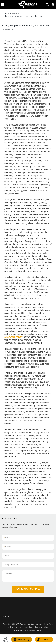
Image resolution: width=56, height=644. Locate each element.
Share (6, 639)
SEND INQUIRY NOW (28, 589)
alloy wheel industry (14, 337)
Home (6, 13)
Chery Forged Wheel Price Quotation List (23, 16)
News (14, 13)
